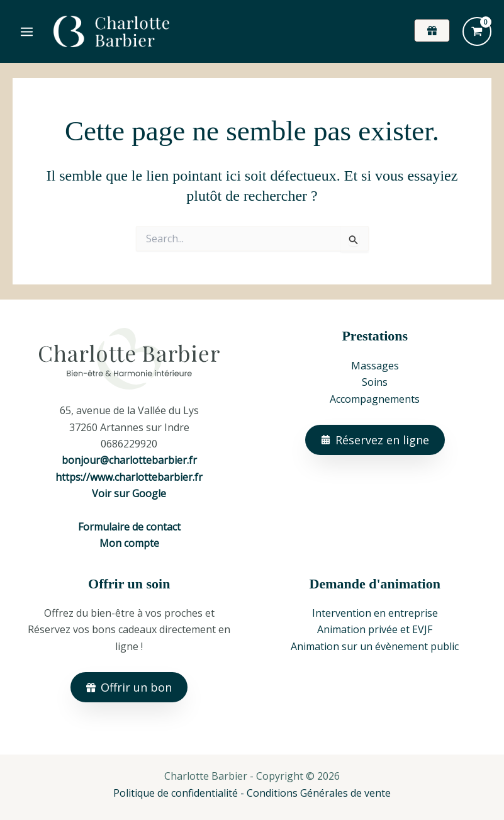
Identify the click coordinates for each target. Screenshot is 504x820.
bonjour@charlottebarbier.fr (129, 460)
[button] (432, 31)
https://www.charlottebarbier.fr (129, 477)
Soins (375, 382)
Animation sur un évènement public (375, 646)
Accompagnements (375, 399)
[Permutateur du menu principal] (27, 31)
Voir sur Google (129, 493)
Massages (375, 366)
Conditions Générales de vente (319, 793)
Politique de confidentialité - (180, 793)
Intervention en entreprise (375, 613)
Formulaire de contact (129, 527)
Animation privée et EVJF (375, 629)
